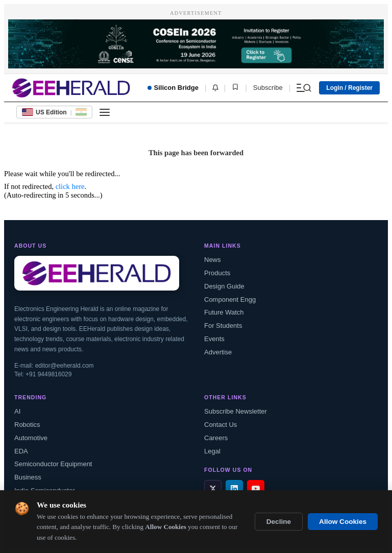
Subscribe (268, 88)
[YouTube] (256, 489)
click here (70, 186)
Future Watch (224, 312)
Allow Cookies (343, 523)
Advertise (218, 352)
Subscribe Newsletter (236, 411)
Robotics (27, 425)
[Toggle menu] (105, 112)
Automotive (31, 438)
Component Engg (230, 299)
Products (217, 273)
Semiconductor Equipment (53, 464)
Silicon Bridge (173, 88)
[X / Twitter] (213, 489)
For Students (223, 326)
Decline (279, 523)
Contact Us (220, 425)
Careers (216, 438)
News (213, 260)
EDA (21, 451)
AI (17, 411)
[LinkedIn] (234, 489)
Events (214, 339)
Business (28, 477)
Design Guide (224, 286)
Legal (212, 451)
